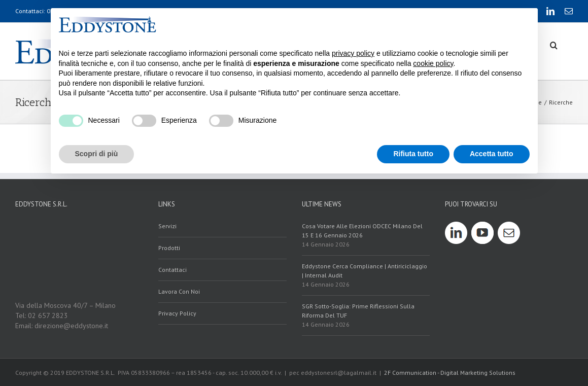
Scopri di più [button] (97, 154)
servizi (167, 226)
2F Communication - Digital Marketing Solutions (450, 373)
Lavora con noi (179, 291)
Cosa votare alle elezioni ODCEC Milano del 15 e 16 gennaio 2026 (362, 231)
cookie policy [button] (433, 63)
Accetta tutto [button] (492, 154)
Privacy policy (177, 313)
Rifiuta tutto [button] (413, 154)
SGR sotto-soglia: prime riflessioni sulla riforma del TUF (358, 311)
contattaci (172, 270)
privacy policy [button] (353, 53)
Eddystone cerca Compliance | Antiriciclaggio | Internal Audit (365, 271)
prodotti (169, 248)
